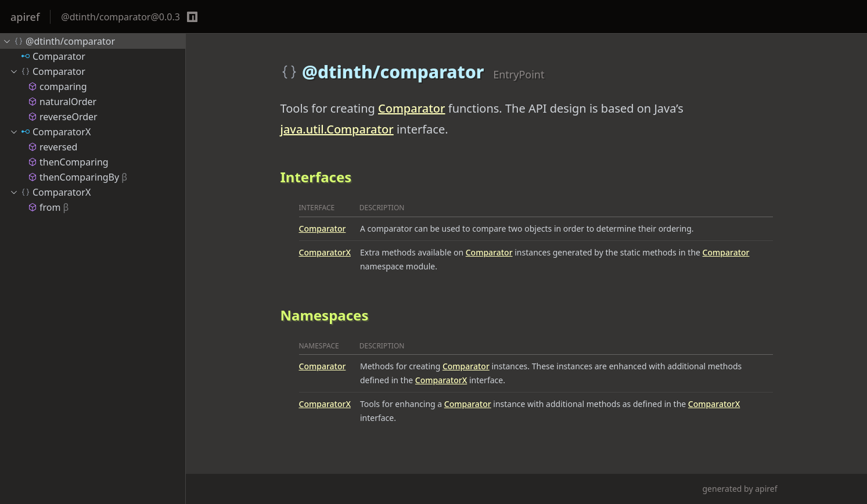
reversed (53, 147)
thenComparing (68, 162)
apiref (25, 17)
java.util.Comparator (337, 129)
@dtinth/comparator (59, 41)
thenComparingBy (78, 177)
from (48, 207)
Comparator (412, 108)
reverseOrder (63, 117)
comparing (57, 87)
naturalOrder (62, 102)
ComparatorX (325, 252)
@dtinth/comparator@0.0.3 (120, 17)
